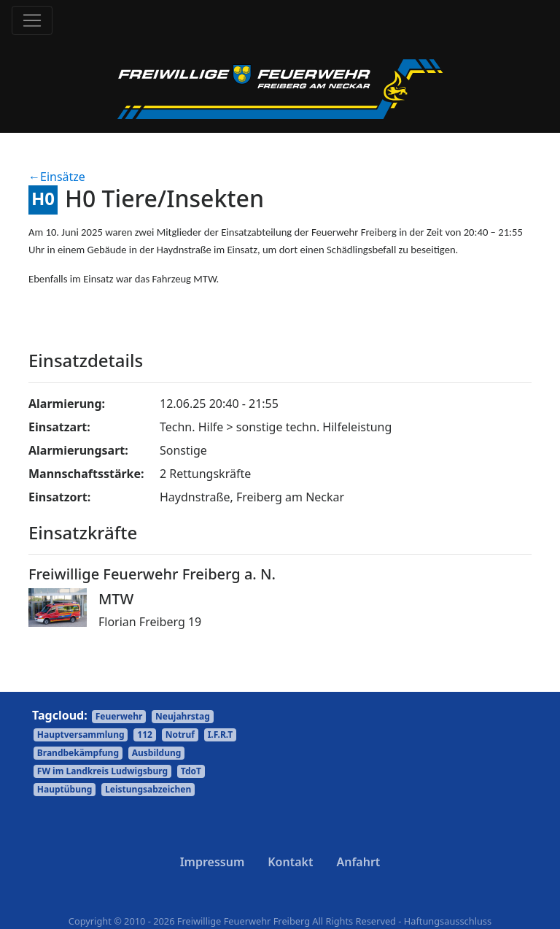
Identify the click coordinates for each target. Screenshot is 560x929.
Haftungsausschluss (448, 921)
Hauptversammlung (81, 735)
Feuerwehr (119, 716)
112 (145, 735)
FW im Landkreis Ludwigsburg (102, 771)
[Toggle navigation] (32, 20)
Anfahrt (358, 862)
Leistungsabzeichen (148, 789)
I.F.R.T (221, 735)
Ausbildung (157, 753)
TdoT (191, 771)
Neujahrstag (183, 716)
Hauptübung (65, 789)
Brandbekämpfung (78, 753)
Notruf (180, 735)
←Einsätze (57, 177)
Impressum (213, 862)
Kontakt (290, 862)
